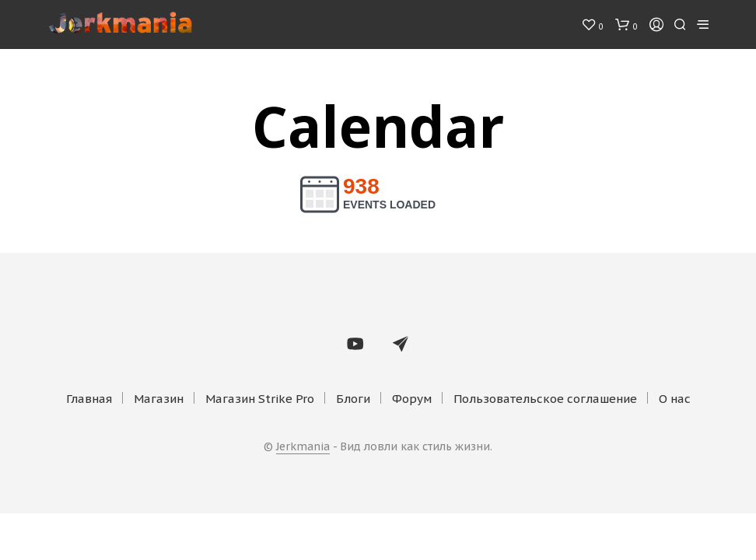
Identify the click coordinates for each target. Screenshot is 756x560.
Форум (412, 399)
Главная (89, 399)
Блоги (353, 399)
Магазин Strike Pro (260, 399)
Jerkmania (303, 447)
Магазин (159, 399)
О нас (675, 399)
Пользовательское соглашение (545, 399)
